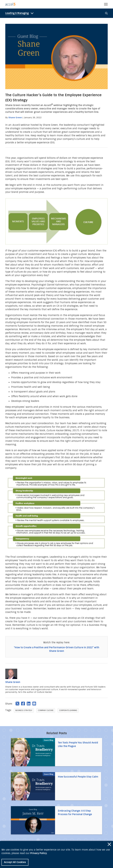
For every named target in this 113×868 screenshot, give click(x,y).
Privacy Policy (39, 853)
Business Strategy (24, 710)
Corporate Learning (68, 710)
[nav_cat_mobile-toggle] (20, 13)
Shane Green (15, 117)
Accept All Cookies (15, 862)
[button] (106, 4)
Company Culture (46, 710)
